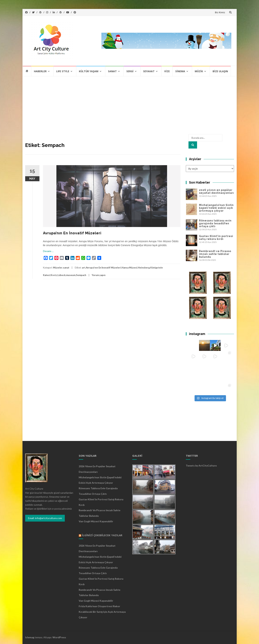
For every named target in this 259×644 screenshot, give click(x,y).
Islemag (30, 637)
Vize (167, 71)
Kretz (54, 275)
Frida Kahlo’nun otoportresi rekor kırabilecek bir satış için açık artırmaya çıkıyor (102, 612)
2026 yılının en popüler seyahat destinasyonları (217, 191)
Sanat (112, 71)
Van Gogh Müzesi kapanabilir (96, 521)
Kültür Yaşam (89, 71)
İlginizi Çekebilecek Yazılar (102, 535)
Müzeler (58, 268)
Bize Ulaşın (220, 71)
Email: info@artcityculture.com (45, 518)
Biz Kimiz (220, 12)
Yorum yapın (99, 275)
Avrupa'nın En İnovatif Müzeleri (104, 268)
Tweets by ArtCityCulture (201, 466)
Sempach (81, 275)
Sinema (180, 71)
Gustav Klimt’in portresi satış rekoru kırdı (216, 238)
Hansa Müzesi (129, 268)
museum (71, 275)
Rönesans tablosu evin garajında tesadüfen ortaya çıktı (215, 223)
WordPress (59, 637)
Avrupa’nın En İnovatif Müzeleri (72, 233)
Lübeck (61, 275)
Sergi (130, 71)
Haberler (40, 71)
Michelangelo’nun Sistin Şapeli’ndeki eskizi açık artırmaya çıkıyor (216, 208)
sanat (66, 268)
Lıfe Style (63, 71)
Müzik (199, 71)
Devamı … (48, 251)
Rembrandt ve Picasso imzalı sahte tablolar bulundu (215, 254)
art (84, 268)
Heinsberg (144, 268)
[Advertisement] (130, 103)
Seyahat (149, 71)
